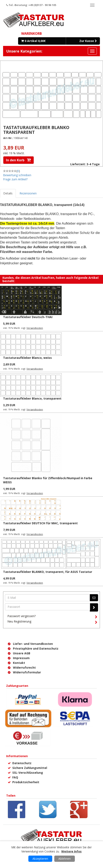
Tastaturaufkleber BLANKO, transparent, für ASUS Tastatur (48, 572)
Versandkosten (35, 328)
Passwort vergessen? (52, 617)
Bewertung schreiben (17, 175)
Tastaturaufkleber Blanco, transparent (32, 398)
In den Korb (19, 160)
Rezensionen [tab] (28, 193)
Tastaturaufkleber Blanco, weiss (27, 358)
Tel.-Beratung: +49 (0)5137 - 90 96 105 (31, 5)
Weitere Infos (71, 851)
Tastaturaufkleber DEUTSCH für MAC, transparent (40, 523)
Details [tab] (8, 193)
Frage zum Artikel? (15, 179)
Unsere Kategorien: (24, 51)
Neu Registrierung (52, 622)
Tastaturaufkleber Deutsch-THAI (28, 317)
